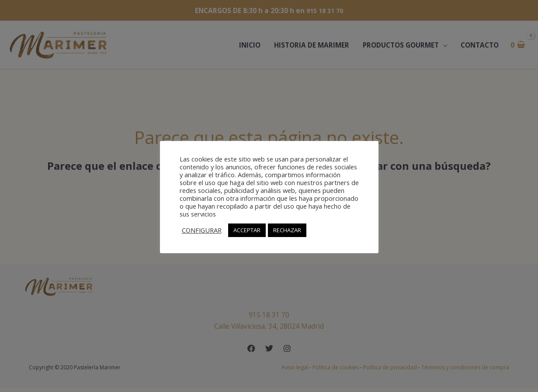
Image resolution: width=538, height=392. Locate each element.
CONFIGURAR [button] (202, 230)
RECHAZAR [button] (287, 230)
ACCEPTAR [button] (247, 230)
